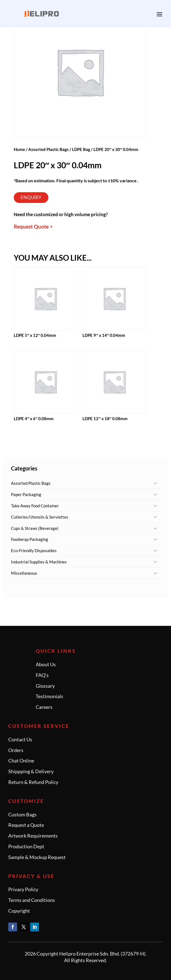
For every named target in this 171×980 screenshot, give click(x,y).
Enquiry (31, 197)
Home (19, 149)
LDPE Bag (81, 149)
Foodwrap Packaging (30, 539)
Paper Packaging (26, 494)
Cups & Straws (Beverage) (35, 528)
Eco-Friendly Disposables (34, 550)
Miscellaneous (24, 573)
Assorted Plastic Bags (31, 483)
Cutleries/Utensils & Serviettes (40, 517)
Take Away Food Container (35, 506)
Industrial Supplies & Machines (39, 562)
